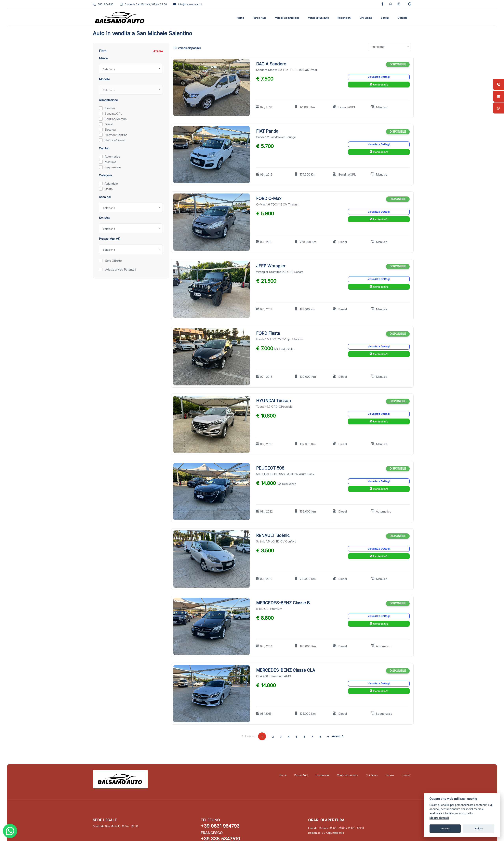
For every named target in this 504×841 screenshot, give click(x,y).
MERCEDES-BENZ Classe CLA (286, 670)
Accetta (445, 828)
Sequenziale (113, 167)
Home (283, 775)
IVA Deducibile (284, 349)
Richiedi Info (379, 85)
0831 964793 (103, 4)
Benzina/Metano (116, 119)
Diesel (109, 124)
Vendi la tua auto (348, 775)
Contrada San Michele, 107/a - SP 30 (143, 4)
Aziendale (111, 184)
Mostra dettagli (439, 818)
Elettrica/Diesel (115, 140)
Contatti (406, 775)
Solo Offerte (113, 261)
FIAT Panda (267, 131)
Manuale (110, 162)
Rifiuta (479, 828)
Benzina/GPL (113, 114)
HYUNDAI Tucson (273, 401)
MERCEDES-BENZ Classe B (283, 603)
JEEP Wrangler (271, 266)
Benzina (110, 108)
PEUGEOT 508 (270, 468)
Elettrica (110, 130)
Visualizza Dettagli (379, 77)
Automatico (112, 157)
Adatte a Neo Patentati (120, 269)
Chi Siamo (372, 775)
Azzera (158, 51)
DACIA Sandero (271, 64)
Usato (109, 189)
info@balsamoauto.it (188, 4)
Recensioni (323, 775)
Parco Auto (301, 775)
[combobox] (131, 69)
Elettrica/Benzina (116, 135)
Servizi (390, 775)
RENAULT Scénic (273, 535)
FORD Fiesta (268, 333)
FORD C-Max (269, 199)
